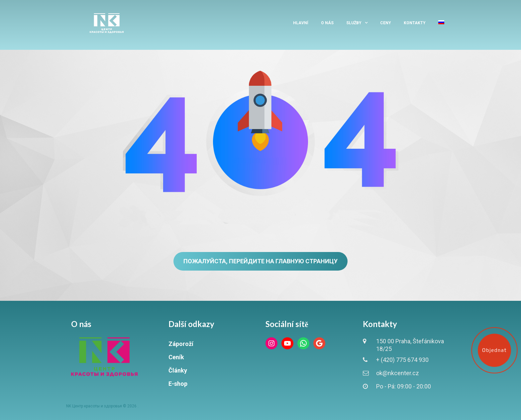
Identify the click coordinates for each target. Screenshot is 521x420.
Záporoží (181, 344)
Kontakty (415, 23)
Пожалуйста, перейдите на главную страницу (260, 261)
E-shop (178, 384)
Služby (354, 23)
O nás (327, 23)
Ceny (386, 23)
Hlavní (301, 23)
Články (178, 370)
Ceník (176, 357)
